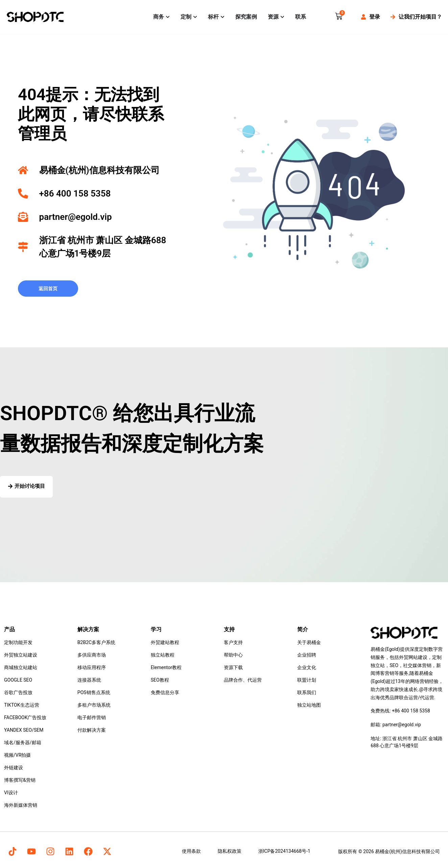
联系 (301, 17)
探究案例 (246, 17)
